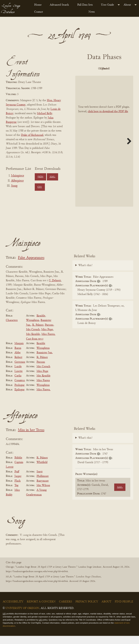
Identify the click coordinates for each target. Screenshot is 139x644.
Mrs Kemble (33, 342)
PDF (93, 69)
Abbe (18, 361)
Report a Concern (41, 610)
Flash (18, 489)
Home (38, 5)
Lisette (19, 379)
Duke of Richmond (32, 135)
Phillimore (43, 484)
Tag (16, 494)
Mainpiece (18, 176)
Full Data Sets (85, 5)
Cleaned (93, 77)
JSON (40, 177)
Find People (124, 610)
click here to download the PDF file (108, 120)
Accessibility (13, 610)
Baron (18, 356)
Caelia (18, 384)
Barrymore (43, 489)
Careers (66, 610)
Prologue (20, 393)
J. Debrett (55, 289)
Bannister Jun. (45, 361)
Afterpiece (17, 181)
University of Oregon (22, 617)
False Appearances (31, 266)
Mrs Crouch (33, 338)
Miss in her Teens (31, 438)
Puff (17, 480)
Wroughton (33, 328)
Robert (18, 365)
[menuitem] (39, 5)
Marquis (19, 352)
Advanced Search (59, 5)
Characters (12, 328)
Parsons (49, 333)
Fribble (18, 466)
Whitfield (42, 471)
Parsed (113, 77)
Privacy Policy (87, 610)
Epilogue (20, 398)
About (127, 5)
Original (113, 69)
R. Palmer (38, 333)
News (92, 12)
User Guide (108, 5)
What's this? (85, 274)
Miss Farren (43, 389)
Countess (20, 389)
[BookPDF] (104, 149)
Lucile (18, 375)
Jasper (18, 484)
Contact (39, 12)
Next (128, 149)
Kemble (41, 324)
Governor (20, 370)
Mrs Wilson (43, 494)
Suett (40, 480)
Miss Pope (47, 338)
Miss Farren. (44, 398)
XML (52, 177)
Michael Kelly (45, 113)
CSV (40, 187)
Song (14, 186)
